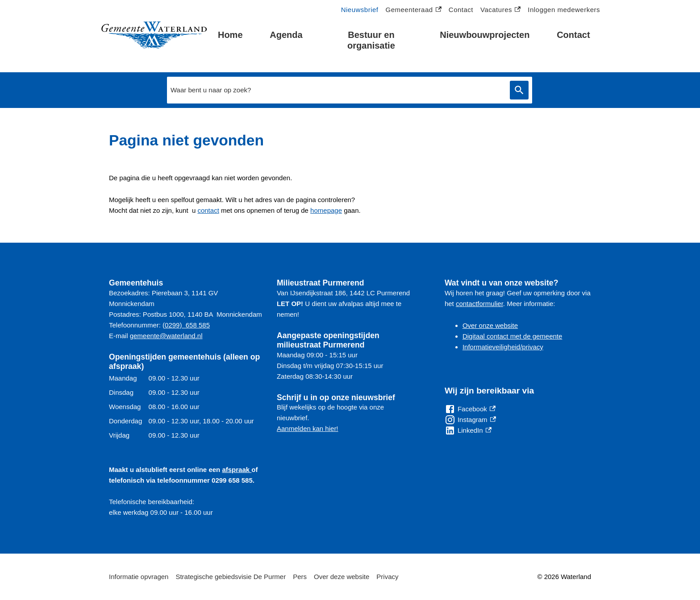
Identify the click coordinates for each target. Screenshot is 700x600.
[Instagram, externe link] (470, 420)
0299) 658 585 (187, 325)
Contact (573, 35)
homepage (326, 210)
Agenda (286, 35)
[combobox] (336, 90)
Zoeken (519, 90)
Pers (300, 577)
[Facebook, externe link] (470, 409)
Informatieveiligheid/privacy (503, 347)
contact (208, 210)
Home (230, 35)
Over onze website (490, 325)
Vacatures (500, 10)
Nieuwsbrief (360, 10)
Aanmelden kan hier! (308, 428)
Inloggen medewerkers (564, 10)
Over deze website (342, 577)
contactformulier (479, 304)
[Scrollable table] (186, 407)
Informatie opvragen (139, 577)
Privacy (387, 577)
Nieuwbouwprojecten (485, 35)
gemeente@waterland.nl (166, 336)
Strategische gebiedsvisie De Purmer (231, 577)
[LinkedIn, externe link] (468, 430)
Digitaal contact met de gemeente (512, 336)
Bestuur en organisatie (371, 40)
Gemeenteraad (414, 10)
